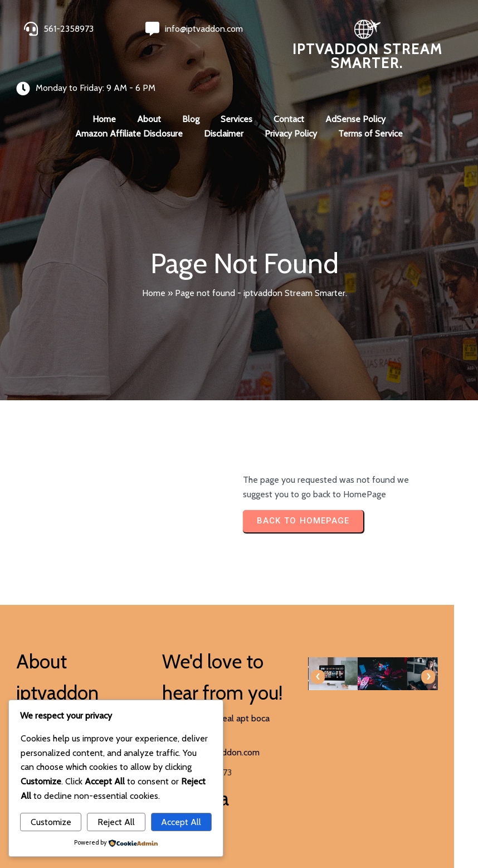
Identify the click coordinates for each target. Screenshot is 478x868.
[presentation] (257, 658)
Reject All (116, 822)
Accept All (181, 822)
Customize (51, 822)
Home (154, 274)
